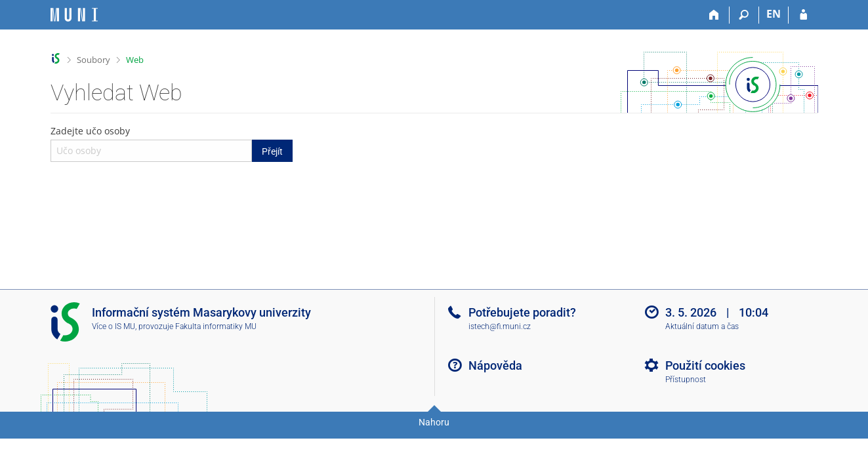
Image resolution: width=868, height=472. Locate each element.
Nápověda (495, 365)
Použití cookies (705, 365)
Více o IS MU (114, 326)
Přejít (272, 151)
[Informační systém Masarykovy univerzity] (74, 15)
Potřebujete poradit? (522, 312)
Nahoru (434, 422)
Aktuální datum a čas (702, 326)
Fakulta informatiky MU (216, 326)
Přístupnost (686, 380)
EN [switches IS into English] (774, 14)
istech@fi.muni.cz (500, 326)
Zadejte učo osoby (172, 143)
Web (135, 60)
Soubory (93, 60)
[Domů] (715, 15)
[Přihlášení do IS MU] (803, 15)
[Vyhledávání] (744, 15)
